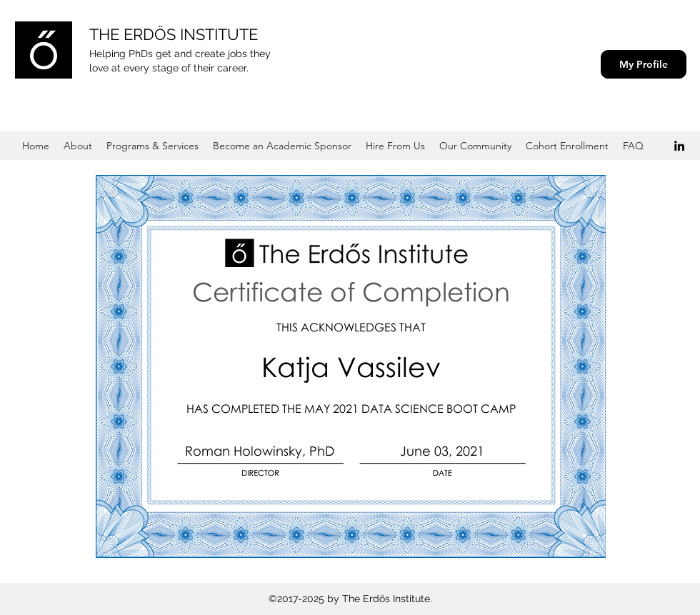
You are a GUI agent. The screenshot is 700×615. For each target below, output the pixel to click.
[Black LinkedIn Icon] (679, 146)
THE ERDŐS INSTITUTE (174, 34)
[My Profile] (644, 64)
